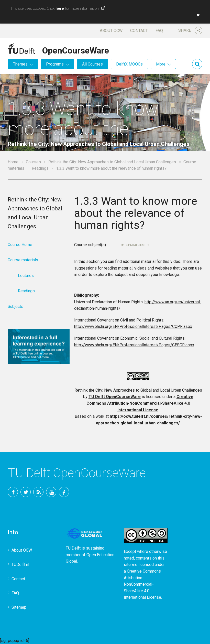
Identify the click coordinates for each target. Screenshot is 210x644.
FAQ (159, 31)
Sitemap (19, 607)
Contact (139, 31)
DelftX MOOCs (129, 64)
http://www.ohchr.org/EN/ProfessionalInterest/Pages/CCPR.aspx (133, 326)
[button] (197, 15)
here (60, 8)
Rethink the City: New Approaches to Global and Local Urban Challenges (112, 162)
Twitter (26, 492)
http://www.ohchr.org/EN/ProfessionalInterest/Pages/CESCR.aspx (134, 345)
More (161, 64)
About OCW (111, 31)
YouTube (51, 492)
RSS (38, 492)
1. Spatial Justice (137, 245)
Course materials (23, 260)
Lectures (26, 276)
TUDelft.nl (20, 565)
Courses (33, 162)
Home (13, 162)
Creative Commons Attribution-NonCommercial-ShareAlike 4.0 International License (140, 403)
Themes (20, 64)
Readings (40, 168)
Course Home (20, 245)
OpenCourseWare (76, 50)
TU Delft (64, 492)
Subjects (15, 307)
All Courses (92, 64)
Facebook (13, 492)
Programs (55, 64)
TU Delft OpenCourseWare (115, 397)
